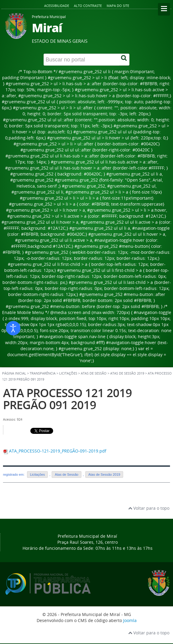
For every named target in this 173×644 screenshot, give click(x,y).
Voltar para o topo (149, 508)
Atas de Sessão (66, 474)
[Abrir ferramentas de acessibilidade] (13, 328)
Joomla (130, 620)
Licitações (38, 474)
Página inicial (14, 373)
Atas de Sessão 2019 (127, 373)
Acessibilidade (57, 6)
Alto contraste (88, 6)
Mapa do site (118, 6)
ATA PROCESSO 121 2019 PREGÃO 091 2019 (67, 399)
